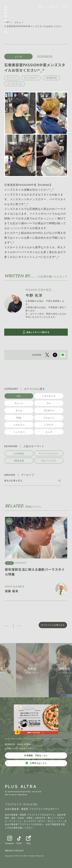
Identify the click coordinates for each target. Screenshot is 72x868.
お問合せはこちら (36, 763)
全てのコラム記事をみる (53, 625)
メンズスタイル (14, 84)
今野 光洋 (34, 295)
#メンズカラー (31, 78)
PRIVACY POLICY (14, 851)
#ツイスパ (12, 78)
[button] (7, 626)
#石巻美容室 (51, 78)
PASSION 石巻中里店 (38, 290)
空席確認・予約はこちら (36, 755)
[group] (34, 670)
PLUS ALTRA (6, 20)
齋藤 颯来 (12, 591)
